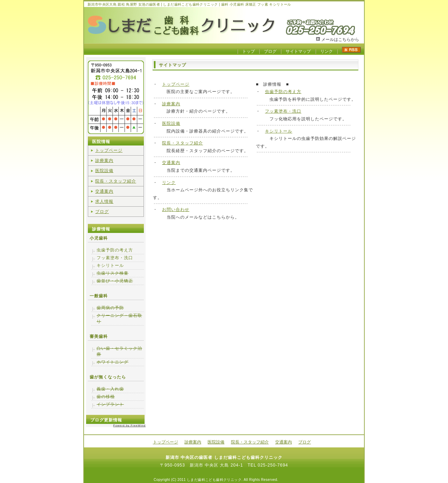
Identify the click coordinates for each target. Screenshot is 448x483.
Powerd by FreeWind (129, 425)
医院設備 (171, 123)
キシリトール (279, 131)
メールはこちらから (340, 40)
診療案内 (171, 104)
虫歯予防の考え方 (283, 92)
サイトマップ (298, 51)
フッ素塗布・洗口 (283, 111)
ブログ (270, 51)
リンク (327, 51)
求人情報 (104, 201)
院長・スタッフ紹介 (183, 143)
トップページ (176, 84)
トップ (248, 51)
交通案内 (171, 163)
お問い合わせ (176, 209)
